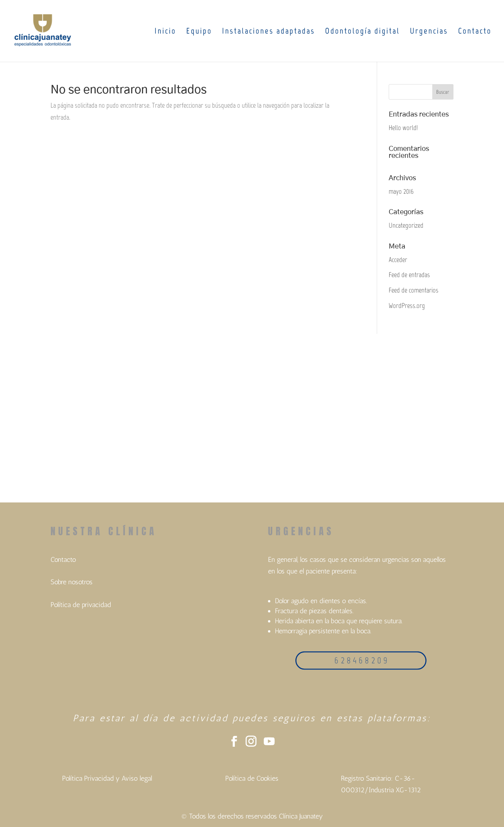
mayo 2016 (401, 191)
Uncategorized (406, 225)
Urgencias (429, 32)
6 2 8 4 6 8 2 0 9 (361, 660)
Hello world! (403, 128)
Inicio (165, 32)
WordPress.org (407, 306)
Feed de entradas (409, 275)
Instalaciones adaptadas (269, 32)
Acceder (398, 260)
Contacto (475, 32)
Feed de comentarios (414, 290)
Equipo (199, 32)
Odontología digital (362, 32)
